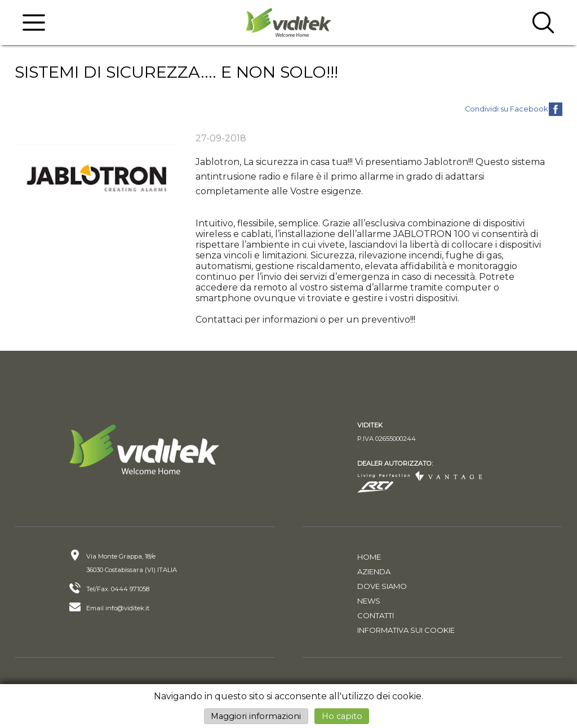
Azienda (374, 571)
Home (369, 557)
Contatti (376, 615)
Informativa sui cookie (406, 630)
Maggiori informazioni (256, 716)
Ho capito (342, 716)
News (369, 601)
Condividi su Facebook (506, 109)
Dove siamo (382, 586)
